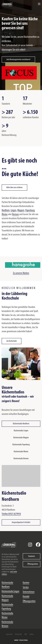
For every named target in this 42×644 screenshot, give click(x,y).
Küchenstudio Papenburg (21, 445)
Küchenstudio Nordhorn (21, 424)
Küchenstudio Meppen (21, 438)
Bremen (16, 214)
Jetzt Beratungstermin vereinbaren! (18, 60)
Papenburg (30, 210)
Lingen (13, 210)
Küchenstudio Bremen (21, 459)
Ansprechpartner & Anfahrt (21, 522)
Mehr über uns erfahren (14, 188)
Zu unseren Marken (21, 273)
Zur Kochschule (12, 341)
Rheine (5, 214)
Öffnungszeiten (33, 564)
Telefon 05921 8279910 (11, 514)
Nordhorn (6, 210)
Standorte (31, 556)
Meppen (21, 210)
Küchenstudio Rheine (21, 452)
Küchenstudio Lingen (21, 431)
